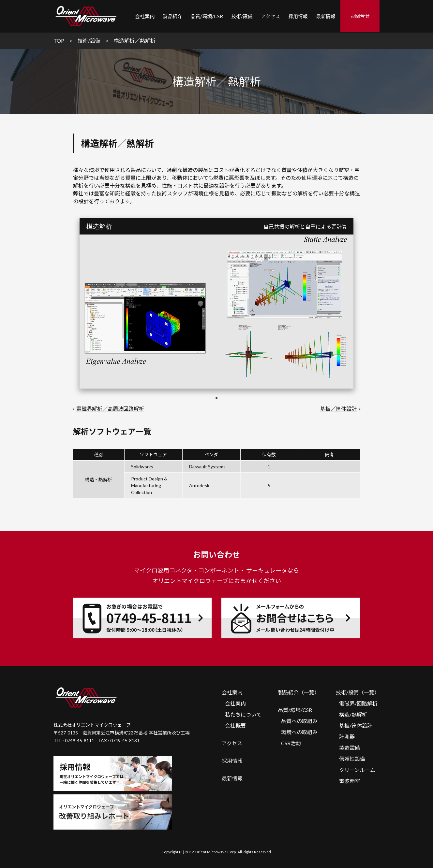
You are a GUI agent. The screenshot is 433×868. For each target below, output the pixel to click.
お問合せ (360, 16)
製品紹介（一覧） (299, 692)
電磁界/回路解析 (358, 703)
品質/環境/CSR (295, 710)
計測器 (347, 737)
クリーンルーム (357, 770)
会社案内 (232, 692)
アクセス (270, 16)
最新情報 (326, 16)
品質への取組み (299, 721)
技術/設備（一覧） (358, 692)
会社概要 (235, 726)
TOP (59, 41)
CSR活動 (291, 743)
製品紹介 (172, 16)
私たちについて (243, 714)
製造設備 (350, 748)
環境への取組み (299, 732)
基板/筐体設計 (356, 726)
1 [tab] (216, 398)
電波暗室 (350, 781)
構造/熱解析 (353, 714)
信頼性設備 (352, 759)
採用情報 (298, 16)
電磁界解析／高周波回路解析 (110, 409)
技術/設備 (242, 16)
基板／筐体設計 (338, 409)
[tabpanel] (216, 312)
